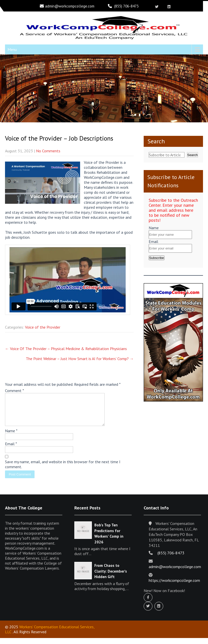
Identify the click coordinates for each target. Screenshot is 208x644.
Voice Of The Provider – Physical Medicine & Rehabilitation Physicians (66, 349)
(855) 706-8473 (126, 6)
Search (156, 141)
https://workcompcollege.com (174, 586)
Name (11, 437)
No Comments (48, 151)
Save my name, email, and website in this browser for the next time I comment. (63, 470)
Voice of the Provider (43, 327)
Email (11, 450)
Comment (15, 391)
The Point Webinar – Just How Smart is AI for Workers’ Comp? (80, 359)
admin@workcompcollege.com (70, 6)
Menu (12, 49)
